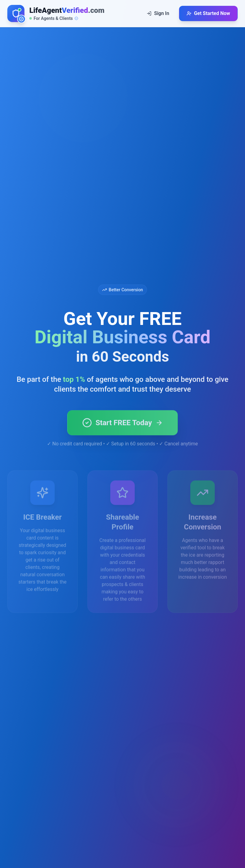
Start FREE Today (123, 430)
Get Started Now (208, 13)
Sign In (158, 13)
